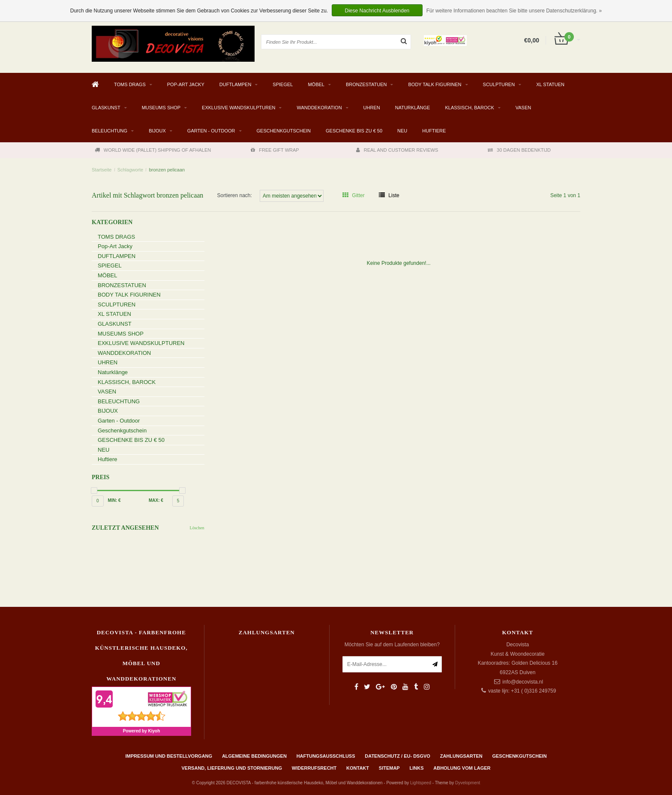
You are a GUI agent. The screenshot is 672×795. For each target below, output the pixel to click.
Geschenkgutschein (284, 131)
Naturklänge (413, 108)
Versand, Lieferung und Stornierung (232, 768)
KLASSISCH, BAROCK (469, 108)
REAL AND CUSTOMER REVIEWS (397, 150)
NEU (402, 131)
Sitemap (389, 768)
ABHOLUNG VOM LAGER (462, 768)
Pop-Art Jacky (186, 84)
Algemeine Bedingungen (254, 756)
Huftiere (434, 131)
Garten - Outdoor (211, 131)
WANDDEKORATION (319, 108)
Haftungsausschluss (326, 756)
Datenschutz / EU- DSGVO (397, 756)
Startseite (102, 170)
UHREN (372, 108)
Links (416, 768)
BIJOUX (157, 131)
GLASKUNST (106, 108)
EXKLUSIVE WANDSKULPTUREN (238, 108)
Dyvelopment (468, 783)
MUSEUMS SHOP (161, 108)
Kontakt (358, 768)
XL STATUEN (550, 84)
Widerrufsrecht (314, 768)
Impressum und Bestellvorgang (169, 756)
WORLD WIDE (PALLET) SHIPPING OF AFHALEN (153, 150)
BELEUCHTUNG (109, 131)
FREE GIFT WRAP (275, 150)
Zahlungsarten (461, 756)
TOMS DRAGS (130, 84)
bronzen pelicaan (167, 170)
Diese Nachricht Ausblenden (377, 11)
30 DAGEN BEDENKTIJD (519, 150)
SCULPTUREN (499, 84)
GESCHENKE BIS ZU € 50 (354, 131)
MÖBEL (316, 84)
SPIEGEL (283, 84)
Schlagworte (130, 170)
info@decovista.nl (523, 682)
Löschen (197, 528)
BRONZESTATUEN (366, 84)
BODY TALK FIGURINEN (435, 84)
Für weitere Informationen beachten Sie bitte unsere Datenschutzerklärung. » (514, 11)
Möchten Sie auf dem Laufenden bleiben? (392, 645)
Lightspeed (421, 783)
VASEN (523, 108)
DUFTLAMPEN (235, 84)
